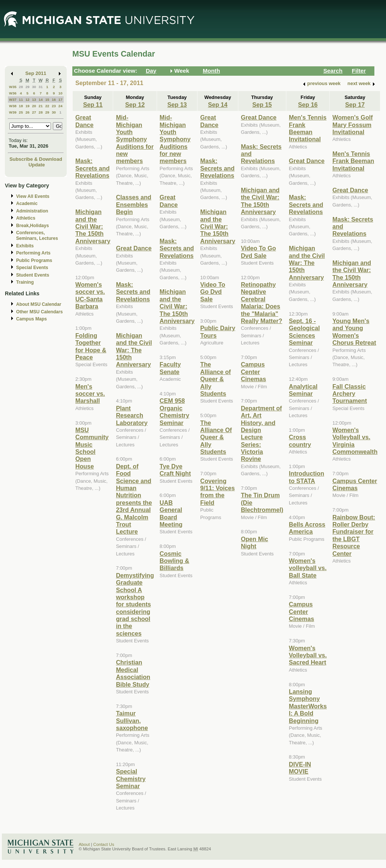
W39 (13, 112)
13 (34, 100)
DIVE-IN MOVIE (300, 768)
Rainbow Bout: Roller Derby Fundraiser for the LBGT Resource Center (354, 535)
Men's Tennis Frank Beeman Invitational (308, 128)
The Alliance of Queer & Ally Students (215, 379)
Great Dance (85, 121)
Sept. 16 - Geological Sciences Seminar (304, 332)
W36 (13, 93)
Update (37, 165)
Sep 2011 (36, 73)
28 (21, 87)
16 (54, 100)
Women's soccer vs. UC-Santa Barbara (90, 295)
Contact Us (104, 844)
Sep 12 (135, 105)
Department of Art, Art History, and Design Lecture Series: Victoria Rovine (262, 434)
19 (28, 106)
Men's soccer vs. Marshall (90, 394)
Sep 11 (93, 105)
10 (61, 93)
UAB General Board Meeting (171, 513)
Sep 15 (262, 105)
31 (41, 87)
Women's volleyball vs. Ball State (308, 568)
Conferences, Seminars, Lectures (37, 236)
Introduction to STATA (307, 477)
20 (34, 106)
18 (21, 106)
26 (28, 112)
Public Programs (34, 260)
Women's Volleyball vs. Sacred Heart (308, 655)
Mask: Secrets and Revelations (93, 168)
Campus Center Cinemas (254, 372)
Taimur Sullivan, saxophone (132, 721)
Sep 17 (355, 105)
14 (41, 100)
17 (61, 100)
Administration (32, 211)
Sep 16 (308, 105)
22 (47, 106)
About (84, 844)
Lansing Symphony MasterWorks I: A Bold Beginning (308, 706)
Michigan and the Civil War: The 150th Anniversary (93, 226)
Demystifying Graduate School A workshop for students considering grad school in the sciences (135, 604)
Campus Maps (31, 319)
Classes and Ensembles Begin (133, 204)
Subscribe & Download (36, 159)
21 (41, 106)
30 (34, 87)
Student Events (33, 275)
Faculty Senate (170, 368)
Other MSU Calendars (40, 312)
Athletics (26, 218)
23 (54, 106)
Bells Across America (307, 528)
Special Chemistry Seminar (131, 779)
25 (21, 112)
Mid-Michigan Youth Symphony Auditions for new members (135, 139)
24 (61, 106)
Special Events (32, 268)
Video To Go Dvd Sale (213, 292)
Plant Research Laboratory (132, 415)
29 (28, 87)
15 (47, 100)
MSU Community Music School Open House (92, 448)
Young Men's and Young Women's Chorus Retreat (354, 332)
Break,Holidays (33, 226)
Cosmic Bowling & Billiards (174, 561)
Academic (27, 204)
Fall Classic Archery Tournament (350, 394)
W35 (13, 87)
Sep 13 (177, 105)
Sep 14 (218, 105)
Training (25, 282)
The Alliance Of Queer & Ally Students (216, 437)
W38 (13, 106)
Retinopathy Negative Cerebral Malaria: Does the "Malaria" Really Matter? (262, 303)
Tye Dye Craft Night (175, 470)
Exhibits (25, 246)
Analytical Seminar (303, 390)
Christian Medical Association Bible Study (133, 673)
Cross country (300, 441)
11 (21, 100)
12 (28, 100)
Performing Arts (33, 253)
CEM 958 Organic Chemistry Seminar (174, 412)
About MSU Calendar (39, 304)
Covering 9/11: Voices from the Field (217, 492)
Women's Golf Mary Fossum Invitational (353, 125)
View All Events (33, 196)
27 (34, 112)
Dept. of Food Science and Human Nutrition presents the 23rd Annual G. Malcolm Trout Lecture (134, 499)
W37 (13, 100)
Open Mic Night (255, 542)
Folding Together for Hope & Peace (91, 346)
